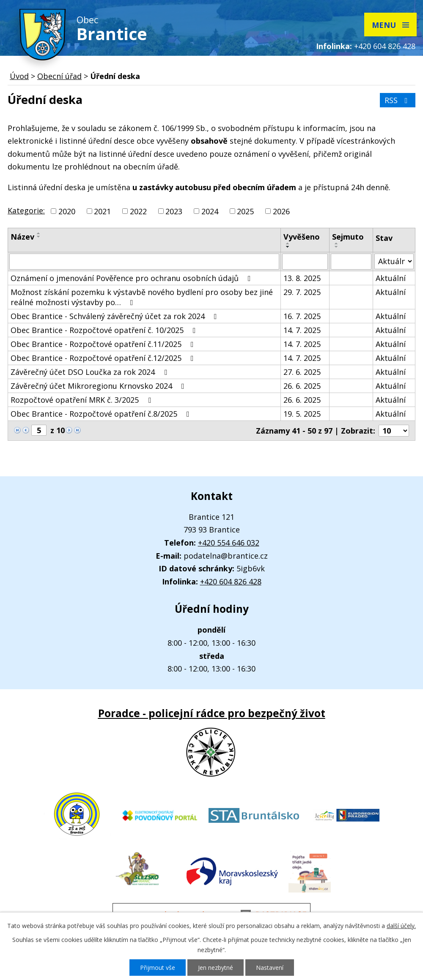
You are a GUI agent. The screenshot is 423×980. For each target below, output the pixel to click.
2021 (102, 211)
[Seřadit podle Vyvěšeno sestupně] (288, 247)
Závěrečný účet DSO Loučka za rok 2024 (91, 372)
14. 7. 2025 (302, 330)
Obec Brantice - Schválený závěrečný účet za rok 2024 (115, 316)
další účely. (401, 926)
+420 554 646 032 (229, 543)
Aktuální (391, 278)
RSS (398, 100)
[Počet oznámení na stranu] (394, 431)
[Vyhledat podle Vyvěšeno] (305, 262)
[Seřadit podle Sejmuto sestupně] (337, 247)
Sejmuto (348, 237)
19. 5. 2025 (302, 414)
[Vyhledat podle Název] (144, 262)
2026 (281, 211)
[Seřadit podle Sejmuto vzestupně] (337, 243)
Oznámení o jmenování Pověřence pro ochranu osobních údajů (132, 278)
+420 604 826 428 (385, 46)
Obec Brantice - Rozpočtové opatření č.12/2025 (104, 358)
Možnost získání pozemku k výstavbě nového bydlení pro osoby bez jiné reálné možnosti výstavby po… (142, 297)
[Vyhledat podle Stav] (394, 261)
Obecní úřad (59, 76)
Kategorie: (26, 210)
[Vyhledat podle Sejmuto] (351, 262)
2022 (138, 211)
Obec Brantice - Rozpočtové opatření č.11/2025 (104, 344)
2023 (174, 211)
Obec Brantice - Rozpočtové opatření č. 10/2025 (105, 330)
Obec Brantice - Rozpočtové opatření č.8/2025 (102, 414)
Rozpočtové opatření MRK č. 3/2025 (82, 400)
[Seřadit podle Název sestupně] (39, 237)
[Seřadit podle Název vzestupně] (39, 233)
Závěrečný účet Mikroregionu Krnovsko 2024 (99, 386)
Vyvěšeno (302, 237)
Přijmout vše (158, 968)
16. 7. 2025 (302, 316)
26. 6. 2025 (302, 386)
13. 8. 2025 (302, 278)
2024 (210, 211)
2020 (67, 211)
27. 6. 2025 (302, 372)
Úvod (19, 76)
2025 (245, 211)
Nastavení (270, 968)
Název (22, 237)
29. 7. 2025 (302, 292)
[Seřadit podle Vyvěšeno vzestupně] (288, 243)
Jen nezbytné (216, 968)
